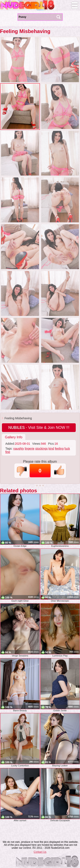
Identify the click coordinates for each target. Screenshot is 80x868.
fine (8, 452)
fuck (67, 449)
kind (51, 449)
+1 (59, 471)
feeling (59, 449)
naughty (19, 449)
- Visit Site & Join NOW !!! (39, 428)
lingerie (30, 449)
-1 (22, 471)
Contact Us (40, 852)
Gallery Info (14, 437)
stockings (41, 449)
